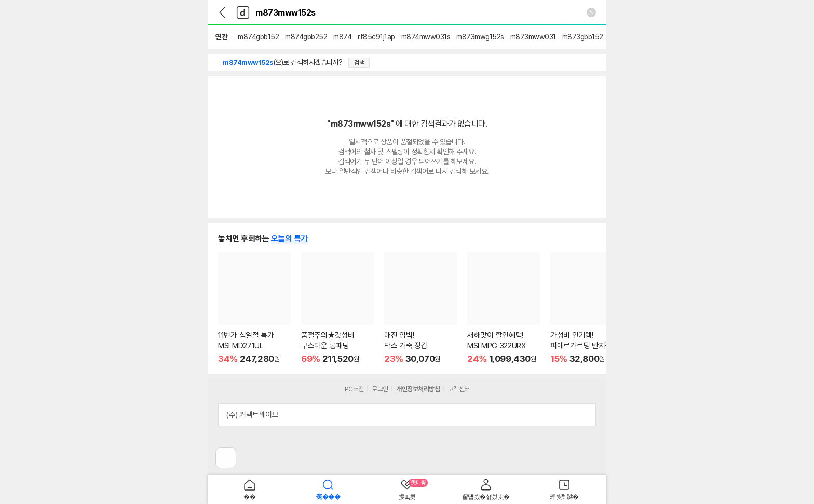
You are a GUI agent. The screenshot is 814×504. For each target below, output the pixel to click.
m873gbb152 (583, 37)
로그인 (380, 389)
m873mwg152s (480, 37)
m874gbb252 (306, 37)
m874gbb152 (258, 37)
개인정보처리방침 (418, 389)
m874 (342, 37)
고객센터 (459, 389)
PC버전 (354, 389)
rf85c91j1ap (376, 37)
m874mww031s (426, 37)
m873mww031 (533, 37)
